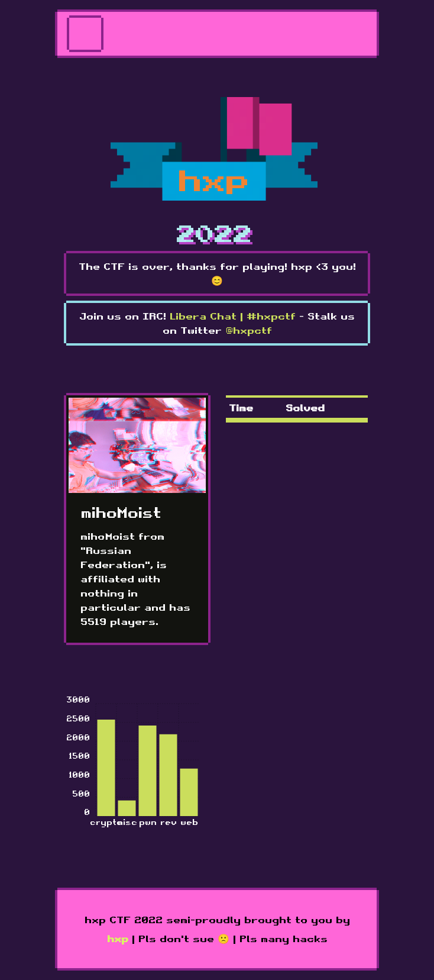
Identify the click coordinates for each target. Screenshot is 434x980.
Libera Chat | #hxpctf (233, 316)
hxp (118, 939)
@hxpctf (249, 330)
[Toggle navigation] (85, 34)
